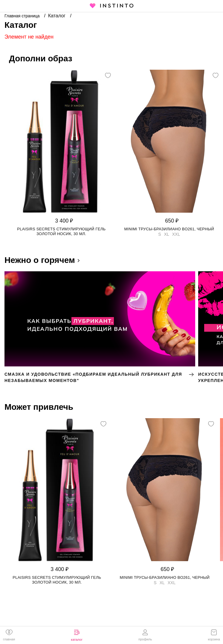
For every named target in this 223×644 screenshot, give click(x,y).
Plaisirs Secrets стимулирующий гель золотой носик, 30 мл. (61, 231)
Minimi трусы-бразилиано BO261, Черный (169, 229)
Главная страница (23, 16)
